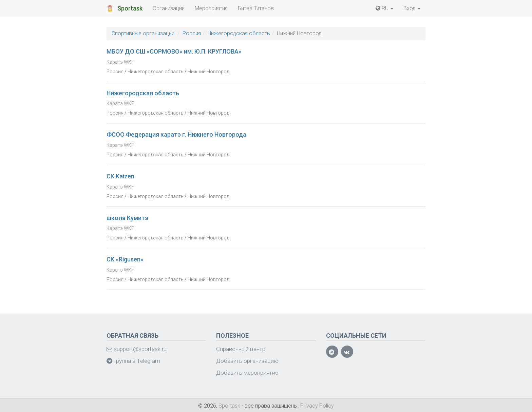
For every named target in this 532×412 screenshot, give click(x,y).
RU (384, 8)
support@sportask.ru (137, 349)
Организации (169, 8)
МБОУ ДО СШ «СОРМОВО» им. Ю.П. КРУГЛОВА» (174, 51)
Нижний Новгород (208, 72)
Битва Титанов (256, 8)
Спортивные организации (143, 33)
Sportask (125, 8)
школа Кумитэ (127, 218)
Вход (412, 8)
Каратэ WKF (120, 62)
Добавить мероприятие (247, 373)
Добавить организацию (247, 361)
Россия (192, 33)
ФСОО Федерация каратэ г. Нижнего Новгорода (176, 134)
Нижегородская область (239, 33)
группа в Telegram (133, 361)
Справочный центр (241, 349)
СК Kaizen (120, 176)
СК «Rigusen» (125, 259)
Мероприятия (211, 8)
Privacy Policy (317, 406)
